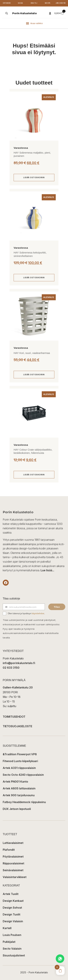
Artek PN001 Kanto (15, 782)
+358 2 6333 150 (61, 3)
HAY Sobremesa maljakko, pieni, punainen (32, 154)
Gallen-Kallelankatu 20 (18, 687)
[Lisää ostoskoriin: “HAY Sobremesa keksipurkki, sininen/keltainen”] (34, 278)
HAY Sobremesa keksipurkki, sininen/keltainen (30, 254)
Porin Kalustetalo (25, 13)
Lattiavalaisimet (13, 843)
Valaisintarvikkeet (15, 877)
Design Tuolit (12, 914)
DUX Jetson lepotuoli (17, 809)
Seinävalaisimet (13, 870)
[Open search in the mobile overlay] (6, 13)
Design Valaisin (13, 921)
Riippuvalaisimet (13, 863)
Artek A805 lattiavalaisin (19, 788)
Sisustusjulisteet (14, 955)
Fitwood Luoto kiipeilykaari (20, 761)
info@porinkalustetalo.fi (19, 663)
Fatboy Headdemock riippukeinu (24, 802)
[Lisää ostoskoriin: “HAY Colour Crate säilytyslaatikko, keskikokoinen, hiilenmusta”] (34, 475)
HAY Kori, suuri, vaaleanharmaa (32, 353)
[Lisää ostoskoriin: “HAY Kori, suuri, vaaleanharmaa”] (34, 375)
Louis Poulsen (12, 935)
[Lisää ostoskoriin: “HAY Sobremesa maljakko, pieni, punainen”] (34, 178)
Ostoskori (7, 3)
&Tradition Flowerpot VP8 (20, 754)
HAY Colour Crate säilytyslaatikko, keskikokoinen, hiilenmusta (33, 451)
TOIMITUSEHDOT (14, 717)
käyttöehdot (38, 613)
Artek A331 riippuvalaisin (19, 768)
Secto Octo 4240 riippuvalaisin (23, 775)
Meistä (48, 3)
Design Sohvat (12, 908)
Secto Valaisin (12, 949)
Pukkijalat (9, 942)
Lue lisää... (47, 570)
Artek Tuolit (11, 894)
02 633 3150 (11, 668)
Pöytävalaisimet (13, 857)
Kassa (20, 3)
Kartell (7, 928)
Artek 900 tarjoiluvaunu (19, 795)
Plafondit (9, 850)
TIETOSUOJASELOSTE (17, 726)
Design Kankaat (13, 901)
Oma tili (34, 3)
